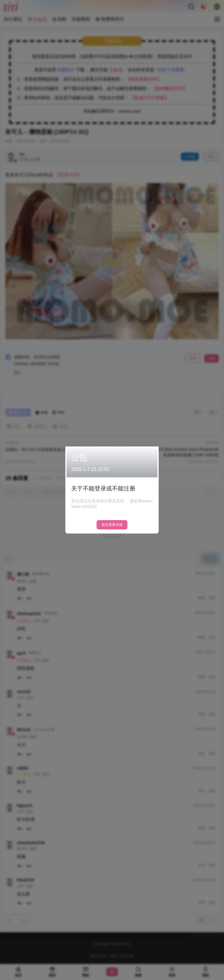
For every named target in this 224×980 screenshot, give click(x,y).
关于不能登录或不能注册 (103, 488)
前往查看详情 (112, 525)
